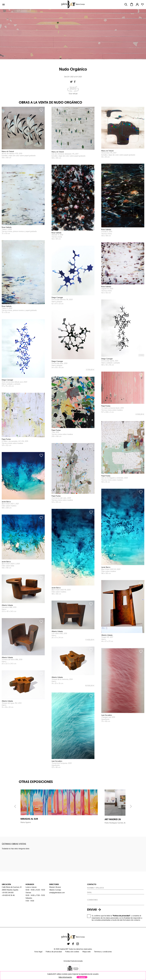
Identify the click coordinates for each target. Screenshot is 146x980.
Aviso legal (38, 952)
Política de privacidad (54, 952)
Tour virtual (73, 90)
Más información (65, 977)
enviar (95, 910)
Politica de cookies (72, 952)
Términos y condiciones (103, 952)
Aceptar (82, 977)
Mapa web (87, 952)
